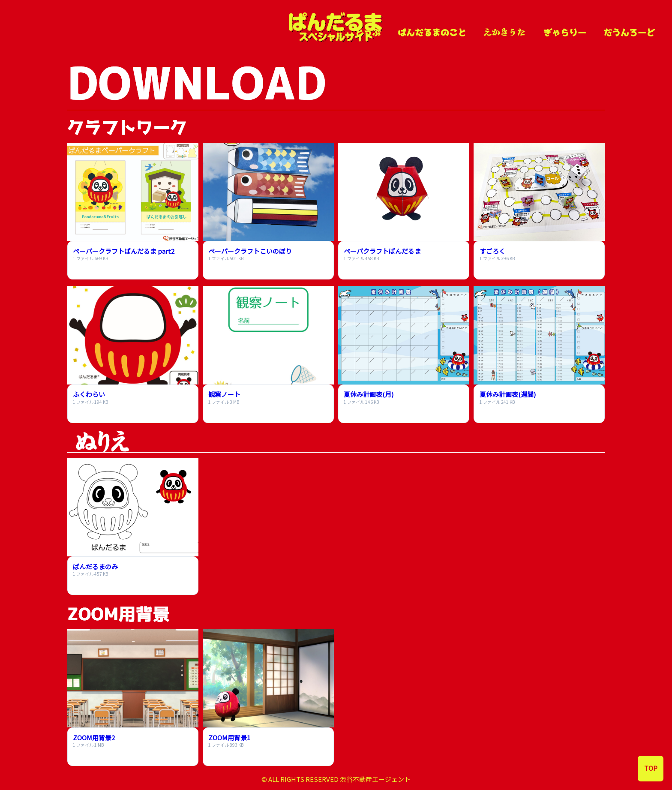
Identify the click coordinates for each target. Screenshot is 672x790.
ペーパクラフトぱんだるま (382, 251)
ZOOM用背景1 (229, 737)
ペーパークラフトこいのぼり (250, 251)
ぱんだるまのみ (95, 566)
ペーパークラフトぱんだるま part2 (124, 251)
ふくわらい (89, 394)
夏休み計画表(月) (369, 394)
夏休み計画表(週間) (508, 394)
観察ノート (224, 394)
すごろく (492, 251)
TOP (651, 768)
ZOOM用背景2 (94, 737)
